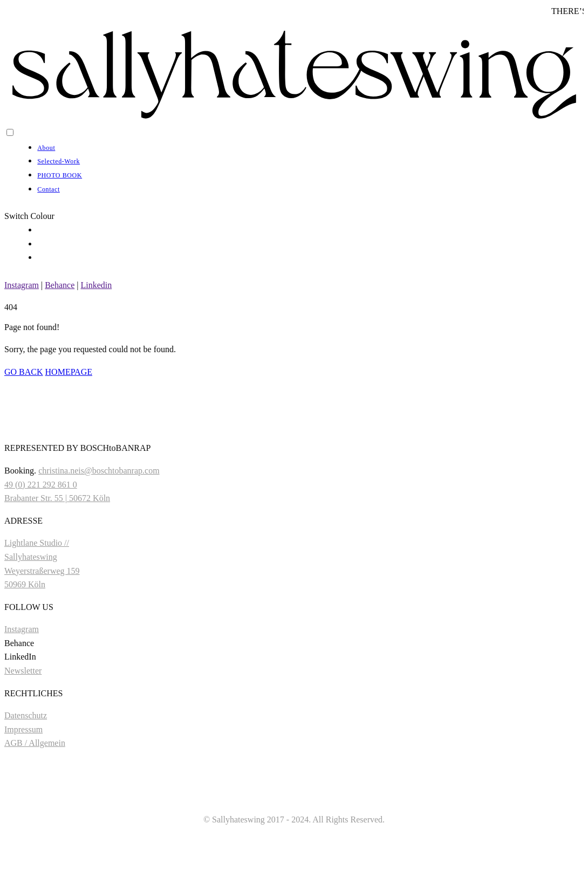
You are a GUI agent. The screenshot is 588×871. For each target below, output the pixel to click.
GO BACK (24, 372)
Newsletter (23, 671)
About (46, 148)
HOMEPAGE (69, 372)
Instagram (22, 285)
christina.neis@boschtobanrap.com (99, 471)
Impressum (23, 729)
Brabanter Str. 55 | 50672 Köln (57, 498)
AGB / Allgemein (35, 743)
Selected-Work (59, 161)
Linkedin (96, 285)
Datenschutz (26, 715)
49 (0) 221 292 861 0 (41, 485)
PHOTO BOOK (60, 175)
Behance (60, 285)
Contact (49, 189)
